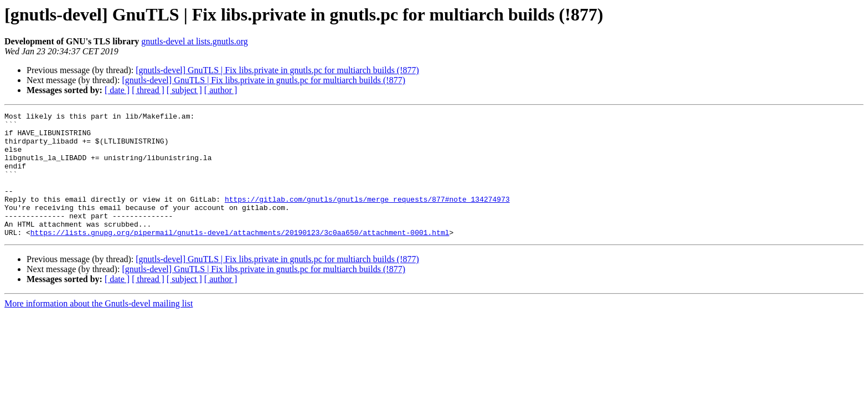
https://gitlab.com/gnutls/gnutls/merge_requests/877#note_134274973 (367, 217)
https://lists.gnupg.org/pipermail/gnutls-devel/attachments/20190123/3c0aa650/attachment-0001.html (240, 257)
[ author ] (221, 90)
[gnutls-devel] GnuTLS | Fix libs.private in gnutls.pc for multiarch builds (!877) (277, 70)
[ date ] (117, 90)
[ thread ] (148, 90)
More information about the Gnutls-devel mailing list (99, 328)
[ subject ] (184, 90)
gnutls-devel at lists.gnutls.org (195, 41)
